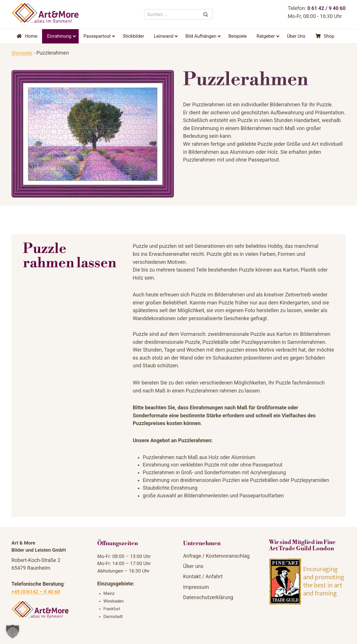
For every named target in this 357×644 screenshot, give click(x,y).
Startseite (22, 53)
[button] (13, 631)
